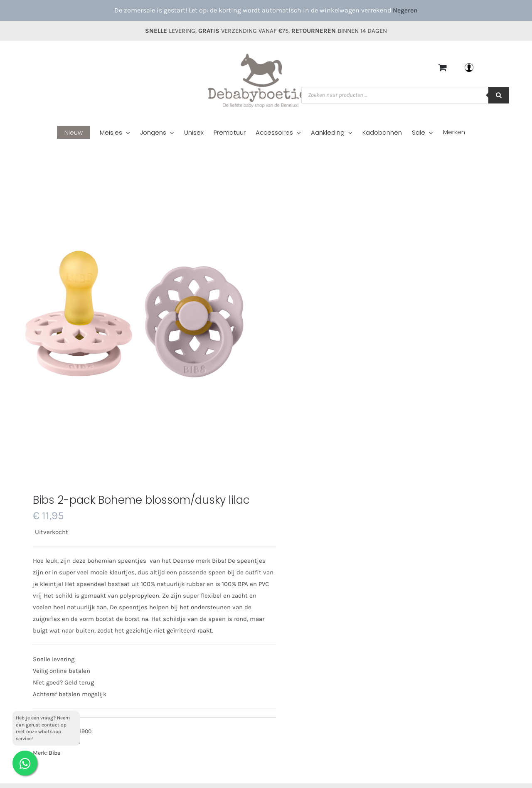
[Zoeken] (499, 95)
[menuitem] (78, 133)
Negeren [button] (405, 10)
